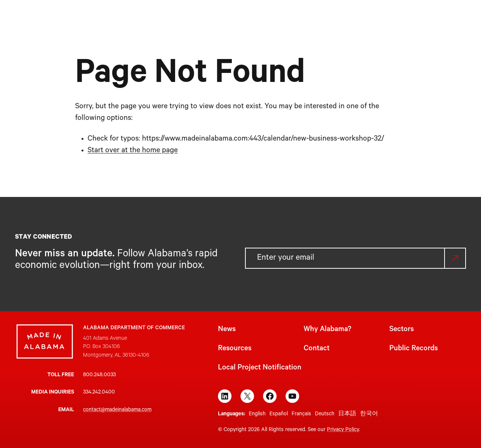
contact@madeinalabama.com (117, 410)
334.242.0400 (99, 393)
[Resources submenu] (311, 18)
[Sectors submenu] (262, 18)
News (227, 330)
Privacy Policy (343, 430)
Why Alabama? (327, 330)
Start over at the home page (133, 151)
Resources (235, 349)
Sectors (402, 330)
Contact (317, 349)
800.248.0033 (99, 375)
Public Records (414, 349)
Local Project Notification (260, 368)
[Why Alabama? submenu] (221, 18)
